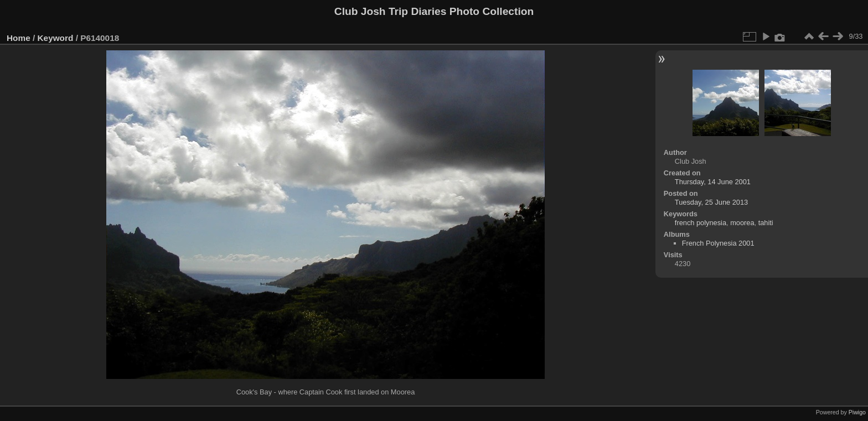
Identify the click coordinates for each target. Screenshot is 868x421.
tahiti (766, 223)
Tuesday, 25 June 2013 (711, 202)
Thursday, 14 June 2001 (713, 182)
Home (19, 38)
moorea (742, 223)
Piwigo (857, 412)
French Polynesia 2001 (718, 243)
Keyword (56, 38)
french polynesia (701, 223)
